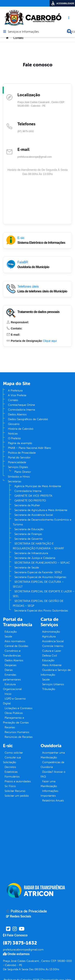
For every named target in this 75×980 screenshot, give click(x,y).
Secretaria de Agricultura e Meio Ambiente (41, 510)
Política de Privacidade (22, 453)
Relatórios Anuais (53, 801)
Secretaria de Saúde (27, 568)
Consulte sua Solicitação (12, 760)
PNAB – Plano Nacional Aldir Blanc (30, 448)
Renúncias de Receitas (19, 737)
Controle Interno (53, 646)
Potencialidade (17, 462)
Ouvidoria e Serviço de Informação (56, 672)
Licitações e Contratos (18, 708)
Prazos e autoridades (18, 781)
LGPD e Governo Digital (14, 701)
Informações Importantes (49, 793)
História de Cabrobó (21, 429)
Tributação (49, 689)
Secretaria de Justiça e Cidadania (35, 558)
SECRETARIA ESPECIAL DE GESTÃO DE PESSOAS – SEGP (38, 603)
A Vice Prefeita (17, 395)
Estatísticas (11, 772)
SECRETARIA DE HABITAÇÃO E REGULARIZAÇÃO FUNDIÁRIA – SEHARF (38, 546)
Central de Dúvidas (16, 646)
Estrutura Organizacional (12, 687)
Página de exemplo (20, 443)
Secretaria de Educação (29, 529)
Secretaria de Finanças (28, 534)
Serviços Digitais (18, 467)
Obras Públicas (14, 713)
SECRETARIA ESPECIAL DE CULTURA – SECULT (38, 584)
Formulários (12, 777)
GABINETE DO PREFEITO (30, 501)
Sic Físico (10, 786)
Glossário (14, 424)
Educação (11, 632)
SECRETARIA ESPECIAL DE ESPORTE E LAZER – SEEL (44, 594)
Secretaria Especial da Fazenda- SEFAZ (38, 572)
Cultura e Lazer (52, 651)
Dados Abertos (17, 414)
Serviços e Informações (23, 32)
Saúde (8, 636)
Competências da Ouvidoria (52, 765)
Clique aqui (50, 341)
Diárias (9, 670)
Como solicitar (14, 753)
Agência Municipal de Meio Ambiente (38, 486)
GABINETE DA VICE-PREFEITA (33, 496)
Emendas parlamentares (12, 677)
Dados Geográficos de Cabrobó (28, 419)
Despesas (10, 665)
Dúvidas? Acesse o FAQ (53, 774)
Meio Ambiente (52, 665)
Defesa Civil (49, 656)
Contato (13, 400)
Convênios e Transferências (12, 653)
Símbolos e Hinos (19, 477)
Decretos (10, 767)
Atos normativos (15, 641)
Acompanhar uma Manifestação (53, 755)
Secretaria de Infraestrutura (31, 553)
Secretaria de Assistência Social (34, 515)
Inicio (8, 694)
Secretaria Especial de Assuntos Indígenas (40, 577)
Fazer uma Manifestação (49, 784)
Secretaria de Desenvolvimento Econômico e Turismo (42, 522)
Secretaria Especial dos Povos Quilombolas (41, 611)
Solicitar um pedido (17, 796)
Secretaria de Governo (28, 539)
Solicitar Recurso (15, 791)
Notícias (13, 434)
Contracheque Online (21, 405)
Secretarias (14, 481)
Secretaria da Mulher (27, 505)
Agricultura (49, 636)
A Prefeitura (15, 391)
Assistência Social (53, 641)
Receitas (10, 727)
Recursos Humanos (17, 732)
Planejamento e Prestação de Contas (16, 720)
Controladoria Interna (21, 410)
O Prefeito (14, 438)
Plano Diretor (23, 472)
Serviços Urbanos (53, 684)
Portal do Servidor (19, 458)
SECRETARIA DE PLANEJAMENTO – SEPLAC (42, 563)
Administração (51, 632)
